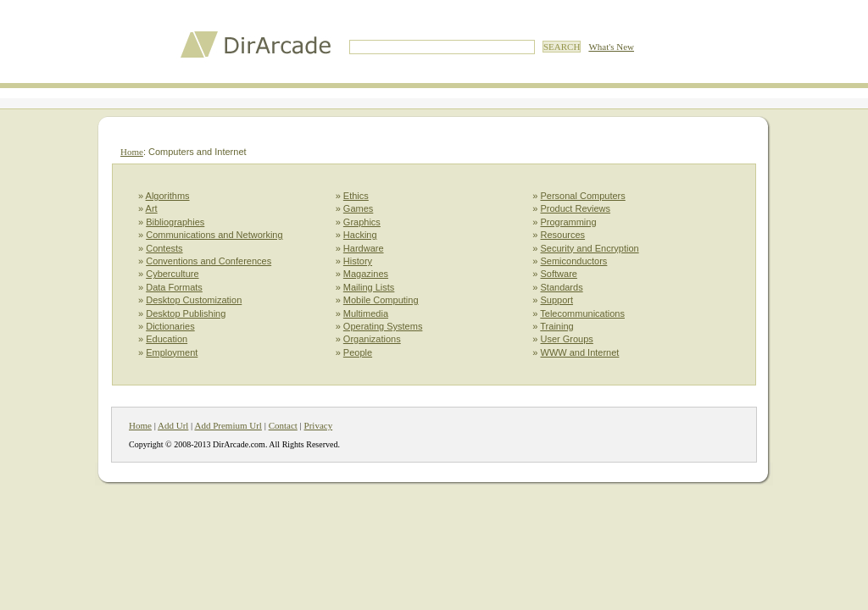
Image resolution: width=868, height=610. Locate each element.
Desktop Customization (194, 300)
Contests (164, 248)
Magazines (366, 274)
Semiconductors (574, 261)
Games (358, 208)
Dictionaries (170, 326)
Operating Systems (383, 326)
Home (132, 152)
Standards (562, 287)
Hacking (360, 235)
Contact (283, 425)
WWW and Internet (580, 352)
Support (557, 300)
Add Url (173, 425)
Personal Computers (583, 196)
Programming (569, 222)
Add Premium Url (228, 425)
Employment (172, 352)
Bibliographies (175, 222)
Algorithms (168, 196)
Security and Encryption (590, 248)
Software (559, 274)
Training (556, 326)
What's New (611, 47)
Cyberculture (172, 274)
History (358, 261)
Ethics (356, 196)
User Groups (567, 339)
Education (167, 339)
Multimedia (366, 313)
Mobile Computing (381, 300)
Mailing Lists (369, 287)
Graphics (362, 222)
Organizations (372, 339)
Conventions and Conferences (209, 261)
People (358, 352)
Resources (563, 235)
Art (152, 208)
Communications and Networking (214, 235)
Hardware (364, 248)
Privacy (319, 425)
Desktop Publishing (186, 313)
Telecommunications (582, 313)
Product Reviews (576, 208)
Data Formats (174, 287)
